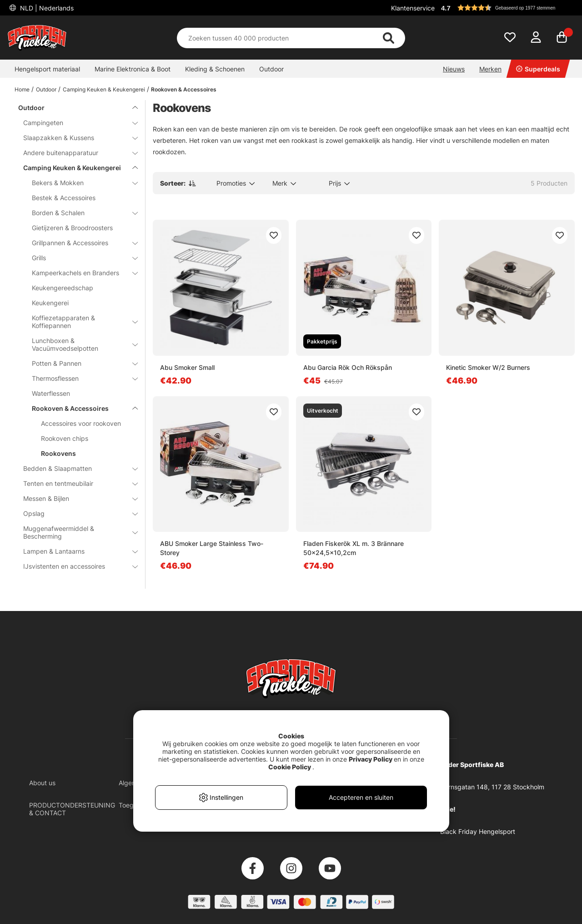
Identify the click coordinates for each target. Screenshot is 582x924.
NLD (46, 8)
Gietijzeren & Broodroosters (72, 228)
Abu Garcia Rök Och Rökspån (348, 367)
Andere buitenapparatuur (75, 153)
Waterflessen (51, 393)
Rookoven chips (65, 438)
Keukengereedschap (63, 288)
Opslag (75, 513)
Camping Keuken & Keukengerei (104, 89)
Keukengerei (50, 303)
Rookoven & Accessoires (184, 89)
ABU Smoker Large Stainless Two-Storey (212, 548)
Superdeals (538, 69)
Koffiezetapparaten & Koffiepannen (79, 322)
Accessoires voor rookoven (81, 423)
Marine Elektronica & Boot (133, 69)
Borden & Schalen (79, 213)
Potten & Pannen (79, 363)
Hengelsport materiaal (47, 69)
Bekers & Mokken (79, 183)
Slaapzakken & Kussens (75, 138)
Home (22, 89)
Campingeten (75, 123)
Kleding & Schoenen (215, 69)
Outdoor (271, 69)
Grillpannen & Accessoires (79, 243)
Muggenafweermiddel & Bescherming (75, 532)
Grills (79, 258)
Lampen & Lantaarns (75, 551)
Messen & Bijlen (75, 498)
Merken (490, 69)
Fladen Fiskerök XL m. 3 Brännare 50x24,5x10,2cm (354, 548)
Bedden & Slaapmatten (75, 468)
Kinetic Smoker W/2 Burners (488, 367)
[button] (507, 8)
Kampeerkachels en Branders (79, 273)
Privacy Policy (371, 759)
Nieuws (454, 69)
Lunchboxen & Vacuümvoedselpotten (79, 344)
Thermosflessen (79, 378)
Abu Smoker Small (187, 367)
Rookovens (58, 453)
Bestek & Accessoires (64, 198)
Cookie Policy (290, 767)
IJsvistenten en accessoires (75, 566)
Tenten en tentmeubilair (75, 483)
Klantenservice (413, 8)
